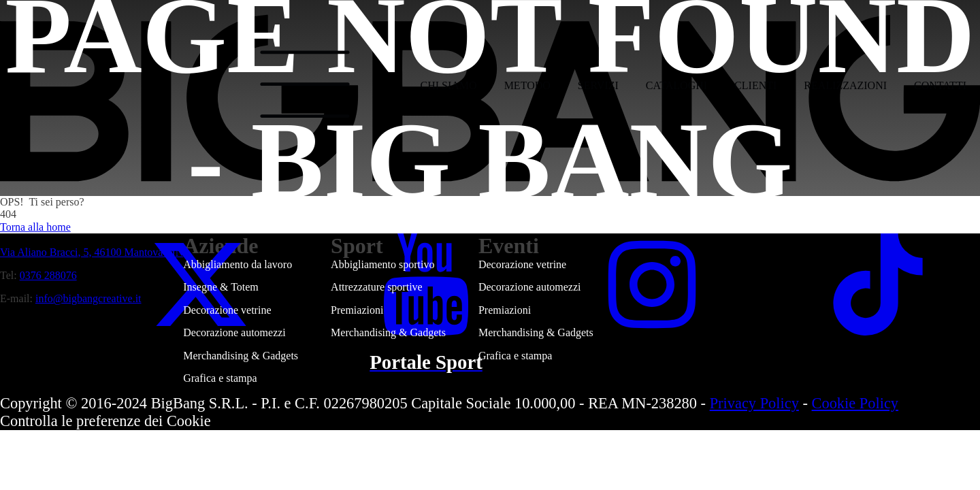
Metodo (527, 85)
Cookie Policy (855, 403)
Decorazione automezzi (234, 332)
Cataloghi (676, 85)
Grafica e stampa (220, 378)
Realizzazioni (845, 85)
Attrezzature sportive (377, 287)
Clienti (755, 85)
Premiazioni (357, 310)
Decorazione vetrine (227, 310)
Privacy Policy (754, 403)
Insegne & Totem (221, 287)
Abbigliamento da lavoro (238, 264)
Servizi (598, 85)
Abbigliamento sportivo (382, 264)
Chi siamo (449, 85)
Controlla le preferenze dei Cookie (105, 421)
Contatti (940, 85)
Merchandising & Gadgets (241, 356)
